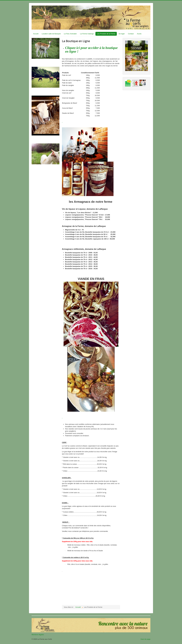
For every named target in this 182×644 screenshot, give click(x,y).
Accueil (36, 34)
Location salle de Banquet (51, 34)
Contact (131, 34)
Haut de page (145, 639)
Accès (139, 34)
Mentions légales (38, 635)
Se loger (122, 34)
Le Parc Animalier (70, 34)
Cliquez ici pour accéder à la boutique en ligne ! (91, 50)
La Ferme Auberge (87, 34)
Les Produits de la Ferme (106, 34)
